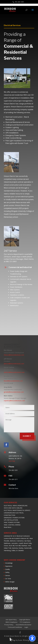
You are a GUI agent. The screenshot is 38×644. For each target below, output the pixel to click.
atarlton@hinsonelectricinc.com (14, 372)
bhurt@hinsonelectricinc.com (13, 381)
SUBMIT (27, 436)
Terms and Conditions (15, 627)
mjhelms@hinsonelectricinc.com (14, 401)
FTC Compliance (25, 622)
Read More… (8, 527)
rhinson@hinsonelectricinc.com (14, 355)
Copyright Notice (25, 620)
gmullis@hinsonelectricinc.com (14, 392)
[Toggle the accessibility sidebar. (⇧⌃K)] (32, 638)
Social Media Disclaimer (24, 625)
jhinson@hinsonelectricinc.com (14, 364)
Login (26, 627)
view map (12, 461)
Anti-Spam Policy (11, 620)
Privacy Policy (9, 625)
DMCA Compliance (11, 622)
